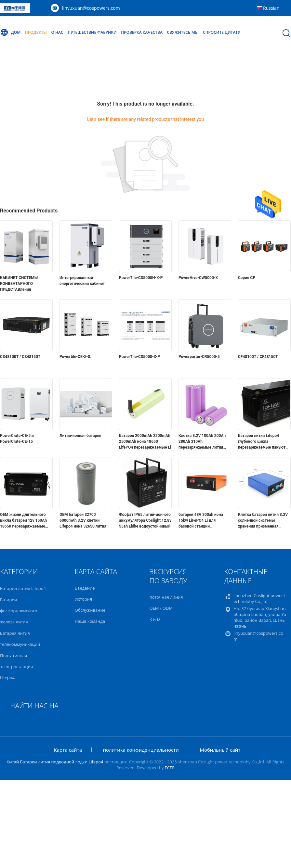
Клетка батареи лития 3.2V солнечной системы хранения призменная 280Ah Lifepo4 (263, 521)
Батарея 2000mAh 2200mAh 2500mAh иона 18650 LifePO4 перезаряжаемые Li (145, 441)
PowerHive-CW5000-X (198, 278)
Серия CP (247, 278)
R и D (154, 619)
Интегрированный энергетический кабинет (82, 281)
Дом (10, 32)
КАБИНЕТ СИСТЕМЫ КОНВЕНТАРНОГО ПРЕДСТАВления (19, 284)
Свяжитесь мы (183, 32)
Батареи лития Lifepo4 (23, 588)
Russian (271, 8)
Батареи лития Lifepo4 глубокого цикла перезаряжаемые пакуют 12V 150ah (262, 442)
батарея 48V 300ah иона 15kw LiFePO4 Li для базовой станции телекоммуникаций (201, 521)
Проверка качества (142, 32)
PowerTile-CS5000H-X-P (141, 278)
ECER (170, 768)
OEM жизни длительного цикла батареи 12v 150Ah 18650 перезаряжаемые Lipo (23, 521)
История (83, 599)
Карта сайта (68, 750)
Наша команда (90, 621)
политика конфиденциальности (141, 750)
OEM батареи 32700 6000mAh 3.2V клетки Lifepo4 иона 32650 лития (83, 520)
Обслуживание (90, 610)
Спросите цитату (222, 32)
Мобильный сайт (220, 750)
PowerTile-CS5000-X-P (139, 357)
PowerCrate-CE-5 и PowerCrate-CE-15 (17, 439)
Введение (85, 588)
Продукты (36, 32)
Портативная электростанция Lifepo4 (16, 667)
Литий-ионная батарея (80, 436)
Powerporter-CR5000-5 (199, 357)
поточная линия (166, 597)
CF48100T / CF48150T (258, 357)
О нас (57, 32)
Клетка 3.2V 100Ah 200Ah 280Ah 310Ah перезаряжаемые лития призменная (202, 442)
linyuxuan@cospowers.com (91, 8)
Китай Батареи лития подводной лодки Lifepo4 (55, 762)
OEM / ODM (161, 608)
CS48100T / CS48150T (20, 357)
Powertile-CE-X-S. (75, 357)
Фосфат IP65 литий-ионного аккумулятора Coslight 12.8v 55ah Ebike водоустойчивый (145, 520)
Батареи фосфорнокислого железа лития (19, 611)
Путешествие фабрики (92, 32)
